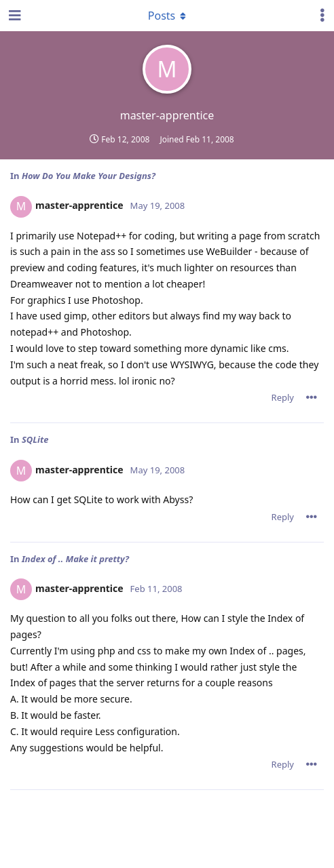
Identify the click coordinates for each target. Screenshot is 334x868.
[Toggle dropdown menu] (167, 16)
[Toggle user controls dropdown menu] (322, 16)
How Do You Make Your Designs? (89, 176)
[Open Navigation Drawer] (14, 16)
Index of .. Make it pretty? (75, 559)
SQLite (35, 439)
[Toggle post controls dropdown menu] (312, 397)
